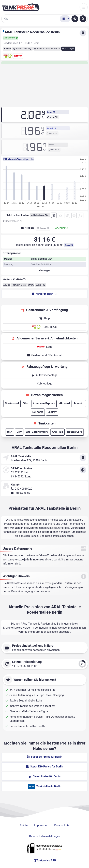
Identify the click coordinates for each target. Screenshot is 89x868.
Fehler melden (44, 294)
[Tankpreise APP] (44, 861)
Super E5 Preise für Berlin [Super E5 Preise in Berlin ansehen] (44, 757)
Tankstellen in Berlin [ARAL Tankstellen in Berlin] (44, 787)
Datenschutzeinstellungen (45, 836)
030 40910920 (24, 489)
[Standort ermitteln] (75, 19)
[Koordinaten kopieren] (83, 470)
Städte (24, 825)
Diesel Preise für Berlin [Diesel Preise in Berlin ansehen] (45, 776)
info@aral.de (22, 493)
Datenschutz (62, 825)
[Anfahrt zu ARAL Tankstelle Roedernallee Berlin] (83, 33)
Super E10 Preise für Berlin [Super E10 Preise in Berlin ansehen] (45, 767)
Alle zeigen (68, 49)
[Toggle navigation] (84, 7)
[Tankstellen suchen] (83, 19)
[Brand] (21, 7)
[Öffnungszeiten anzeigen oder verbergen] (44, 270)
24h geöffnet (11, 38)
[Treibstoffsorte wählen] (65, 19)
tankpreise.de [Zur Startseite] (16, 560)
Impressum (41, 825)
